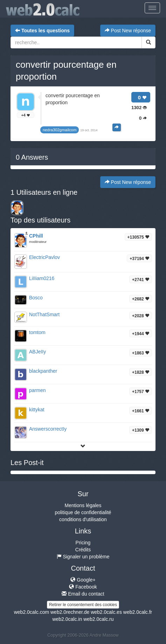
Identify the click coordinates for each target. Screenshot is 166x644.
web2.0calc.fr (138, 612)
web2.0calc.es (106, 612)
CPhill (36, 236)
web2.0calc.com (32, 612)
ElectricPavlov (44, 257)
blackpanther (43, 371)
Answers (32, 157)
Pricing (83, 543)
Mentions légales (83, 505)
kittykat (37, 410)
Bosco (36, 298)
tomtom (37, 332)
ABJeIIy (37, 352)
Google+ (83, 580)
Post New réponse (128, 31)
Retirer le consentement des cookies (83, 605)
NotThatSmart (44, 314)
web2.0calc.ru (98, 619)
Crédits (83, 550)
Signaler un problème (83, 557)
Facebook (83, 587)
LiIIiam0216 (42, 278)
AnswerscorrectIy (48, 429)
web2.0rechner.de (70, 612)
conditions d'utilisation (83, 519)
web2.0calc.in (67, 619)
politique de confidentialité (83, 512)
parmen (37, 390)
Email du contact (83, 594)
